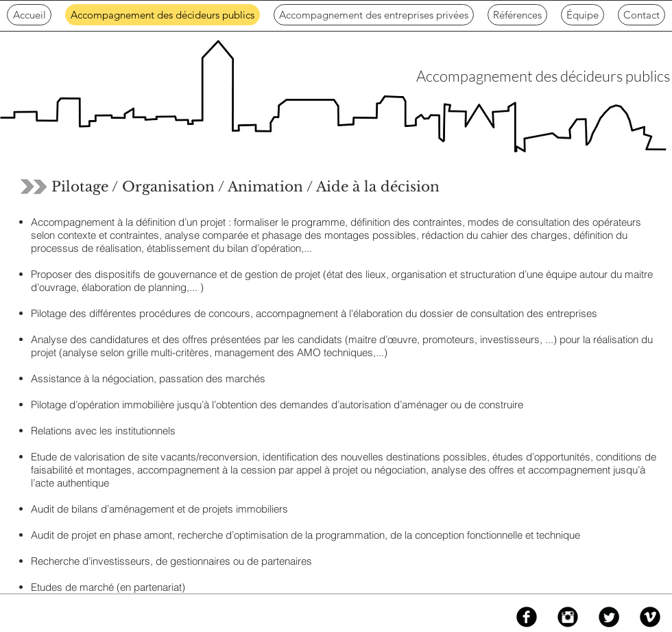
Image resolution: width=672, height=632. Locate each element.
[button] (374, 15)
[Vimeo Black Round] (650, 617)
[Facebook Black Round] (527, 617)
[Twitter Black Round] (609, 617)
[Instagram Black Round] (568, 617)
